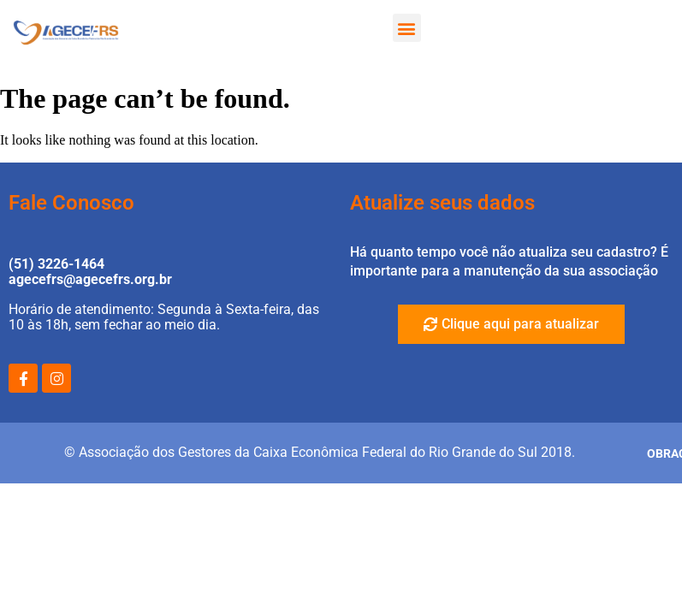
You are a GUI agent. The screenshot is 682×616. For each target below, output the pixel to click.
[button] (407, 28)
